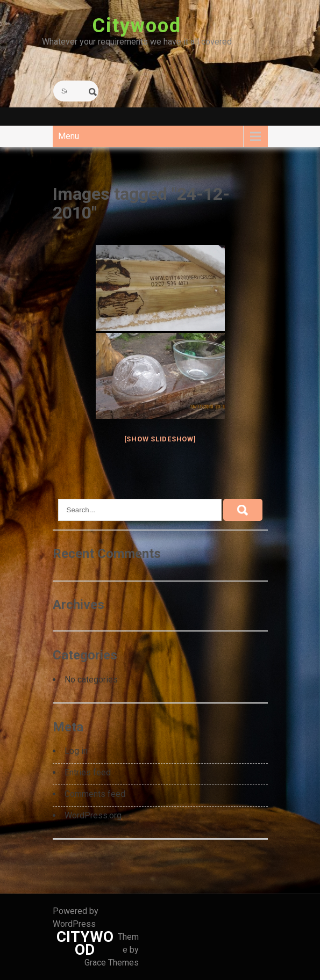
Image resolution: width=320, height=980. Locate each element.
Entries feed (88, 772)
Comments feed (95, 794)
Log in (76, 751)
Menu (69, 136)
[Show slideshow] (160, 439)
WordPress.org (93, 815)
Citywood (137, 26)
